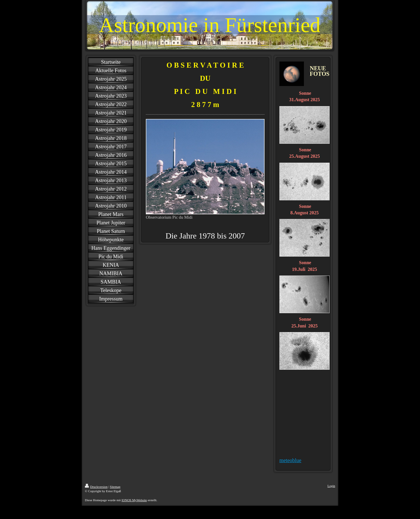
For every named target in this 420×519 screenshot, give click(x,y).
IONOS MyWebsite (134, 500)
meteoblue (290, 460)
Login (331, 486)
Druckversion (96, 487)
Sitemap (115, 487)
